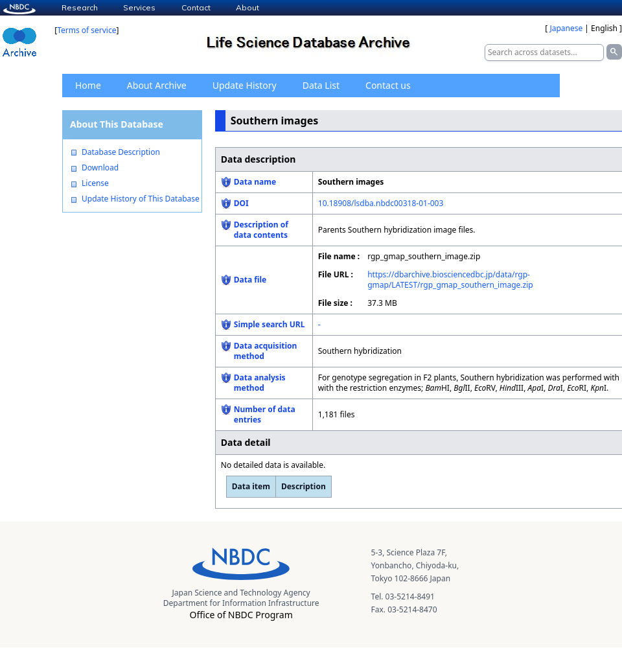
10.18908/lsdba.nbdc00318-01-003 (381, 203)
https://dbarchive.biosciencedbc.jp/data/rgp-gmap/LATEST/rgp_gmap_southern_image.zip (450, 280)
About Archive (157, 85)
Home (88, 85)
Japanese (566, 28)
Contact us (388, 85)
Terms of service (86, 30)
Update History (245, 85)
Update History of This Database (141, 199)
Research (80, 7)
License (95, 183)
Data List (321, 85)
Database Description (121, 152)
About (248, 7)
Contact (196, 7)
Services (139, 7)
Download (100, 168)
